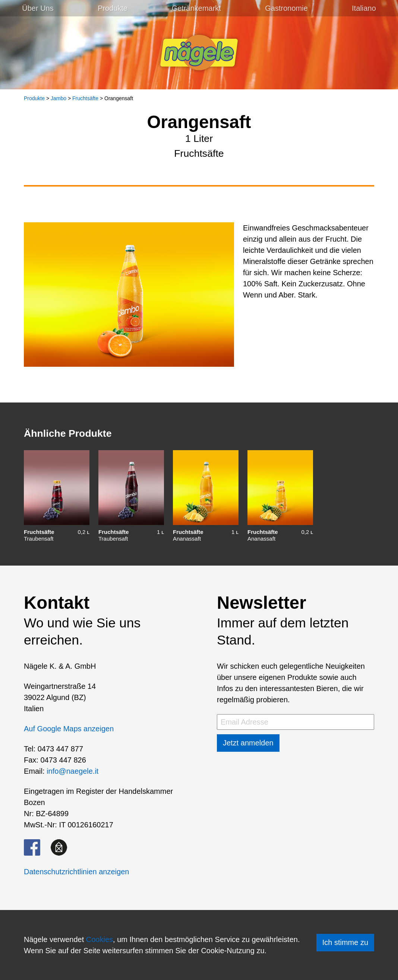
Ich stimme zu (345, 942)
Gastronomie (286, 8)
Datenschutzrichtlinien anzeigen (76, 872)
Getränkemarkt (196, 8)
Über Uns (38, 8)
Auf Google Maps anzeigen (69, 729)
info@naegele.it (72, 771)
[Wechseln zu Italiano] (364, 8)
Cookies (99, 939)
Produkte (113, 8)
